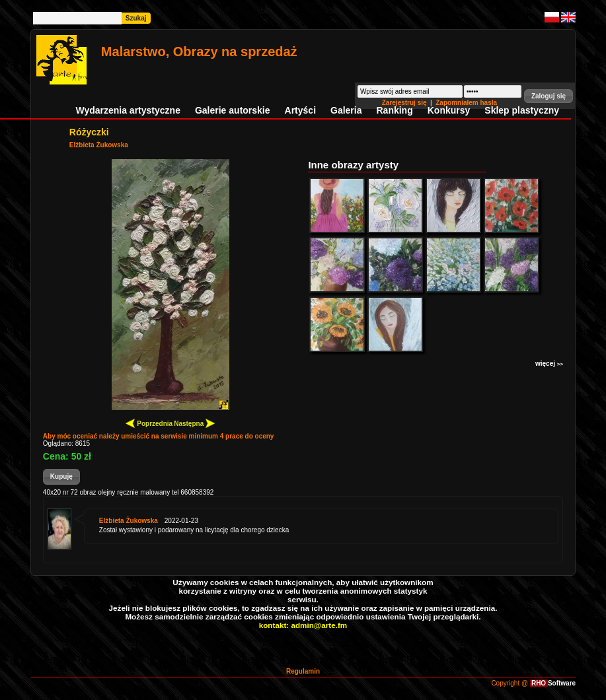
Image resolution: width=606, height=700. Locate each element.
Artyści (300, 110)
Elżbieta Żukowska (99, 145)
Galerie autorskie (233, 110)
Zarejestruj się (405, 103)
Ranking (395, 110)
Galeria (346, 110)
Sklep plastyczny (522, 110)
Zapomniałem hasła (466, 103)
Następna (194, 423)
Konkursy (449, 110)
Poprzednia (149, 423)
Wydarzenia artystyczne (128, 110)
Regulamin (303, 671)
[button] (549, 96)
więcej (549, 364)
